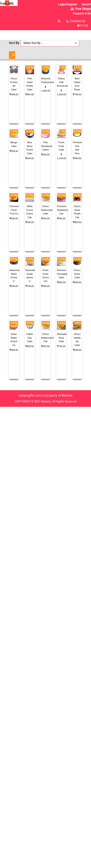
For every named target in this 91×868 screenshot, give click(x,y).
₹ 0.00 (84, 26)
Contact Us (78, 21)
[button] (50, 43)
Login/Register (68, 4)
